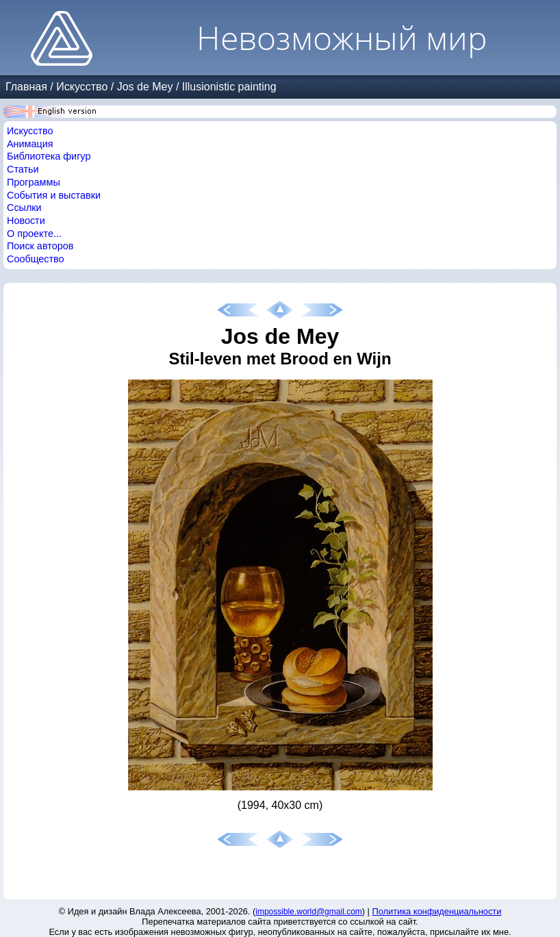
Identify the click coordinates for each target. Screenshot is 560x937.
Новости (26, 221)
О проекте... (34, 234)
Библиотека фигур (49, 156)
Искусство (82, 87)
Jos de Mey (145, 87)
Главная (26, 87)
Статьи (23, 169)
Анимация (30, 144)
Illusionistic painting (229, 87)
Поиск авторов (40, 246)
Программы (34, 182)
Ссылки (24, 208)
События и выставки (54, 195)
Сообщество (36, 259)
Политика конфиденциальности (437, 911)
